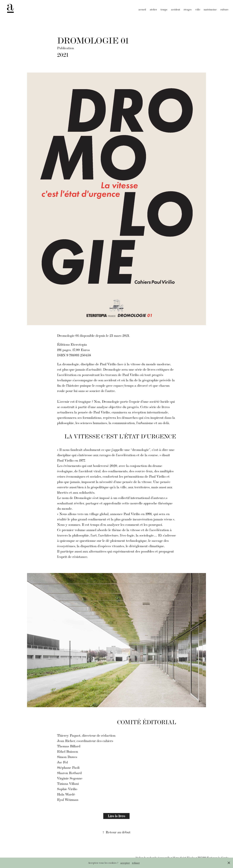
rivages (188, 10)
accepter (125, 863)
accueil (142, 10)
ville (198, 10)
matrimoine (210, 10)
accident (176, 10)
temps (164, 10)
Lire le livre (116, 816)
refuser (136, 863)
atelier (153, 10)
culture (224, 10)
